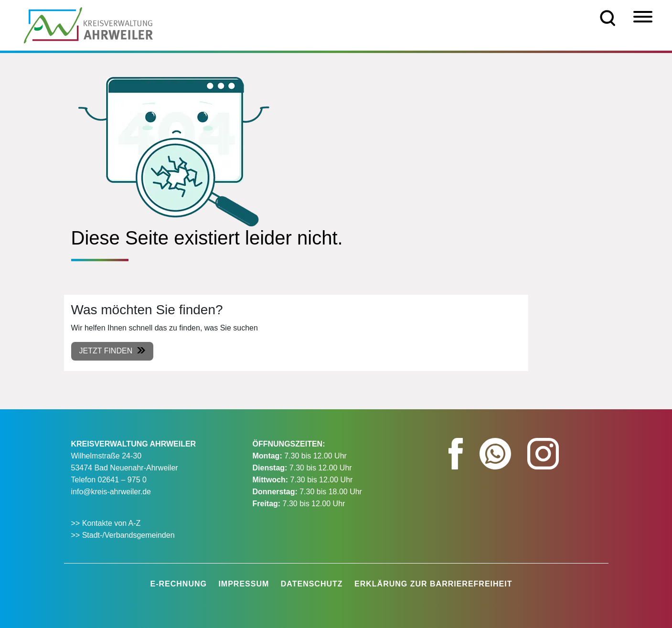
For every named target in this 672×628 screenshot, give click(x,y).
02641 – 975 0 (122, 480)
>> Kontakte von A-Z (107, 523)
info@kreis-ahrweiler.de (111, 492)
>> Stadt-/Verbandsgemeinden (123, 535)
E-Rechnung (179, 584)
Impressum (244, 584)
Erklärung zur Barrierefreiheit (433, 584)
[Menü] (643, 17)
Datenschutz (312, 584)
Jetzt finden (106, 351)
